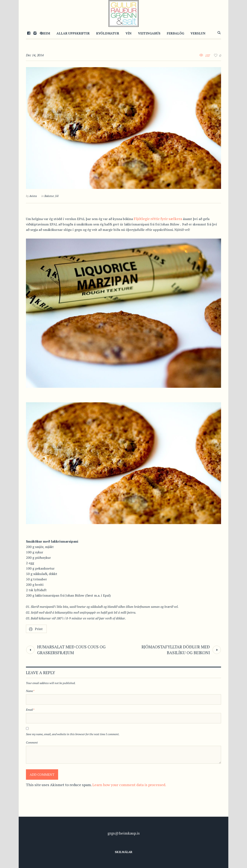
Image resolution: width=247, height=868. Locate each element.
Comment (32, 742)
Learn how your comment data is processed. (129, 785)
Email (30, 710)
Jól (57, 196)
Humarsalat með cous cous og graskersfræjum (71, 650)
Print (39, 629)
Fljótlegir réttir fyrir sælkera (158, 219)
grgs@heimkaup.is (124, 833)
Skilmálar (124, 852)
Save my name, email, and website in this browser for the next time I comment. (73, 734)
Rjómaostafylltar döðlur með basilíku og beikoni (176, 650)
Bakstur (49, 196)
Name (30, 691)
